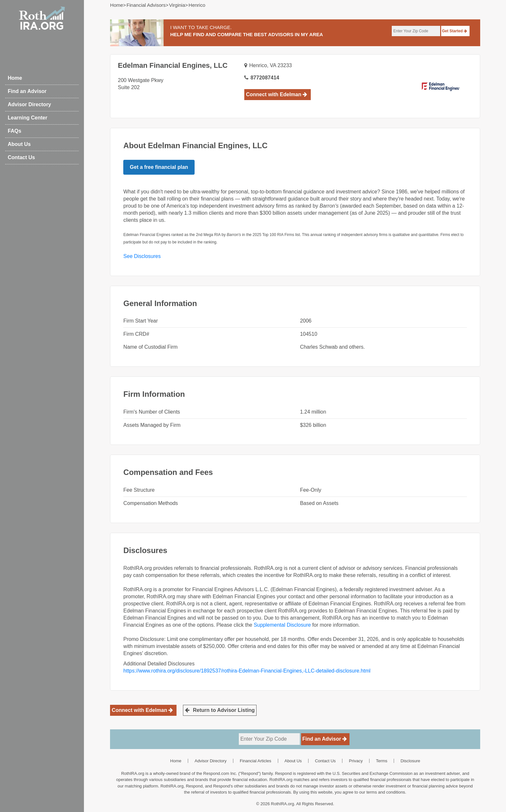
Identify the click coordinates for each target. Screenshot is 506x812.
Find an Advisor (27, 91)
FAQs (15, 131)
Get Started (454, 31)
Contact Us (21, 157)
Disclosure (410, 761)
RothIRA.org (283, 804)
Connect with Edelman (277, 94)
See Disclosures (142, 256)
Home (15, 78)
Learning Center (28, 118)
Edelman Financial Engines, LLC (173, 65)
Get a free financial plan (159, 167)
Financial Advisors (146, 5)
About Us (19, 144)
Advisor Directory (29, 104)
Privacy (356, 761)
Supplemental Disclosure (282, 625)
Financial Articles (256, 761)
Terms (382, 761)
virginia (177, 5)
